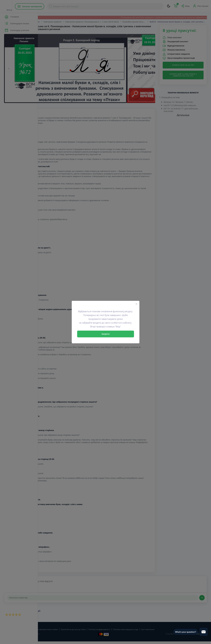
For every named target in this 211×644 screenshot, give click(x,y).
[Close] (136, 304)
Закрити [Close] (106, 334)
